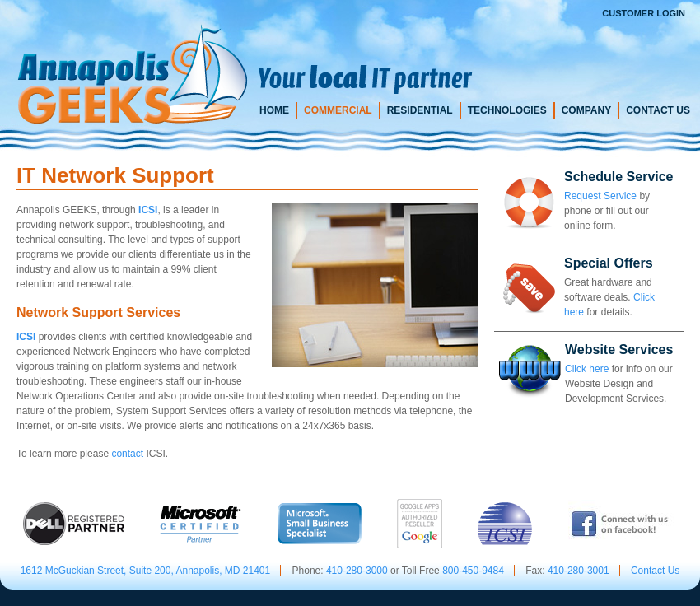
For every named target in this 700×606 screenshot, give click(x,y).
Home (274, 110)
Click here (587, 369)
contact (127, 454)
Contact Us (658, 110)
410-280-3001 (579, 571)
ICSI (148, 210)
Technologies (507, 110)
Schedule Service (619, 177)
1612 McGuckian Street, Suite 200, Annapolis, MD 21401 (146, 571)
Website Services (619, 350)
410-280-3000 (357, 571)
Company (586, 110)
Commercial (338, 110)
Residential (420, 110)
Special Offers (609, 263)
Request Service (600, 196)
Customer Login (644, 13)
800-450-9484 (473, 571)
